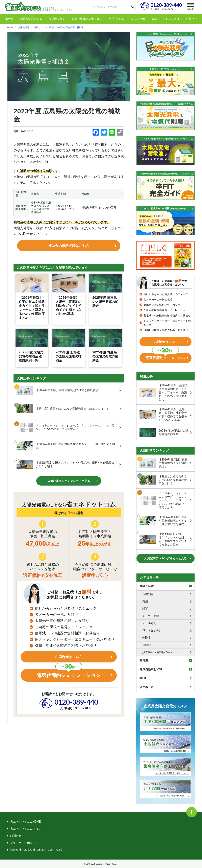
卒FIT (143, 678)
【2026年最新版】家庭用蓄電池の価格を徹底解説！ (59, 394)
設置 (145, 609)
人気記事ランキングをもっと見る (69, 485)
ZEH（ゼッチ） (152, 630)
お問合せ (192, 19)
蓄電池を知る (57, 19)
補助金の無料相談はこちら (69, 248)
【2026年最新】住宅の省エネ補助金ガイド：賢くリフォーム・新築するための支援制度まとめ (163, 392)
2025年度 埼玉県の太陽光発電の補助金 (164, 433)
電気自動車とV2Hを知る (87, 19)
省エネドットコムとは (165, 19)
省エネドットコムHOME (25, 822)
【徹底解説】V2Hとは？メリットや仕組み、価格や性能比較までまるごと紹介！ (67, 468)
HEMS (146, 638)
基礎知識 (148, 594)
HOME (9, 19)
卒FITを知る (117, 19)
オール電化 (149, 623)
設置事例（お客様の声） (158, 652)
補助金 (147, 645)
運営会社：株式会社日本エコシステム (34, 850)
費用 (145, 601)
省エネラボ (138, 19)
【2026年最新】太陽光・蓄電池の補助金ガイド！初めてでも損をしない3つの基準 (163, 415)
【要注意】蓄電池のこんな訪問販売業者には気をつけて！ (63, 413)
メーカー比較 (151, 616)
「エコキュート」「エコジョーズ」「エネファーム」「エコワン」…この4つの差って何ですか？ (66, 431)
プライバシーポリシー (24, 843)
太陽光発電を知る (31, 19)
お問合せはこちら (69, 663)
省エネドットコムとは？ (26, 829)
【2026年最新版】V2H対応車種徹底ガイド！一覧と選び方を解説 (66, 450)
